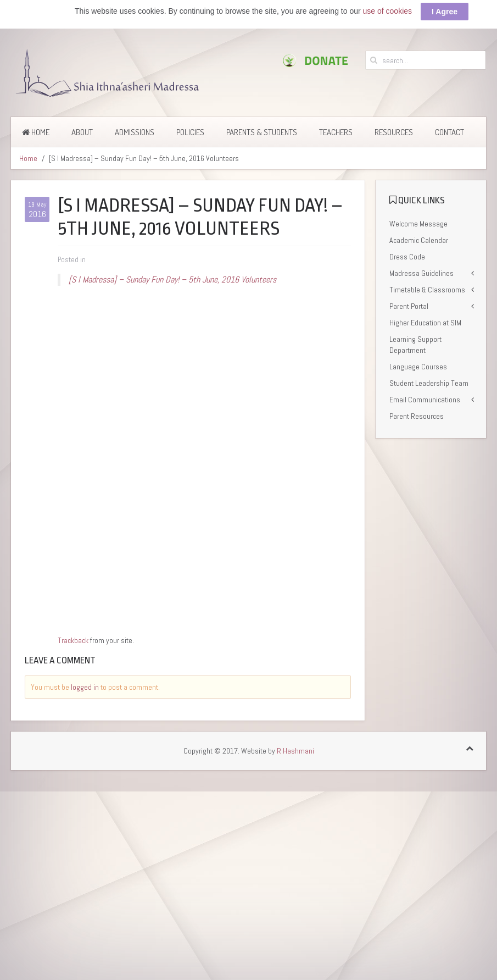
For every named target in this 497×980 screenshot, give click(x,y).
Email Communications (425, 400)
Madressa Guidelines (421, 273)
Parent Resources (417, 416)
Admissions (135, 132)
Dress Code (407, 257)
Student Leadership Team (429, 383)
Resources (394, 132)
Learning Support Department (415, 345)
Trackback (73, 640)
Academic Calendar (419, 240)
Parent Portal (409, 306)
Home (36, 132)
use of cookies (388, 11)
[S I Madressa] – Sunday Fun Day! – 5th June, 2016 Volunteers (172, 279)
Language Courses (418, 367)
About (82, 132)
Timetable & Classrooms (427, 290)
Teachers (336, 132)
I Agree (445, 12)
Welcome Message (418, 224)
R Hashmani (295, 751)
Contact (449, 132)
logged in (85, 687)
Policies (190, 132)
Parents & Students (262, 132)
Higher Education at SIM (425, 323)
